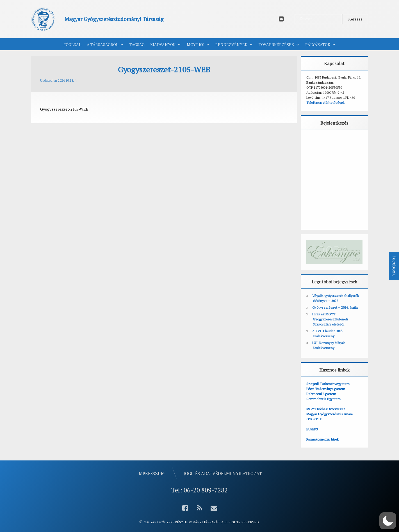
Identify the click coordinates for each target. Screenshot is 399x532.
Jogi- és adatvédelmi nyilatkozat (223, 473)
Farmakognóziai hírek (322, 439)
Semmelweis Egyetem (323, 399)
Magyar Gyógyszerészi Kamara (330, 414)
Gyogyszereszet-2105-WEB (64, 109)
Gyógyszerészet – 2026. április (335, 307)
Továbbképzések (279, 45)
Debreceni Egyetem (321, 394)
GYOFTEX (314, 419)
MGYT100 (198, 45)
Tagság (137, 44)
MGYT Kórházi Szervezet (326, 409)
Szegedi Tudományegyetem (328, 384)
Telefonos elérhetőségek (325, 103)
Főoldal (72, 44)
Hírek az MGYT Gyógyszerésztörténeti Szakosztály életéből (330, 319)
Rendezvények (234, 45)
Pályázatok (321, 45)
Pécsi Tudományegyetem (326, 389)
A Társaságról (105, 45)
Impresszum (151, 473)
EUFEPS (312, 429)
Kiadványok (166, 45)
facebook (394, 266)
